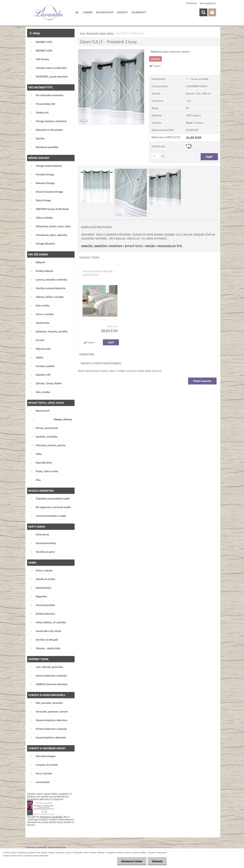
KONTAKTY (122, 12)
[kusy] (156, 156)
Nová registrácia (208, 3)
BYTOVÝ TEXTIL (134, 246)
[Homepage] (77, 12)
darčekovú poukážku (51, 817)
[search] (203, 12)
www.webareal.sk (57, 847)
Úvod (83, 33)
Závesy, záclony (106, 33)
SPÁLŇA (150, 246)
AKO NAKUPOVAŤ (105, 12)
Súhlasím (157, 861)
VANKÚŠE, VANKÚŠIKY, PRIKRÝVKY (102, 246)
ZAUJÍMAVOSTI (139, 12)
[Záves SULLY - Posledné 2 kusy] (111, 51)
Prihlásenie (192, 3)
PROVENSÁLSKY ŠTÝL (170, 246)
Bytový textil (92, 33)
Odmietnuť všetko (131, 861)
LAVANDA (88, 12)
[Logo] (49, 13)
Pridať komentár (202, 381)
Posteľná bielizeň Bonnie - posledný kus (99, 273)
